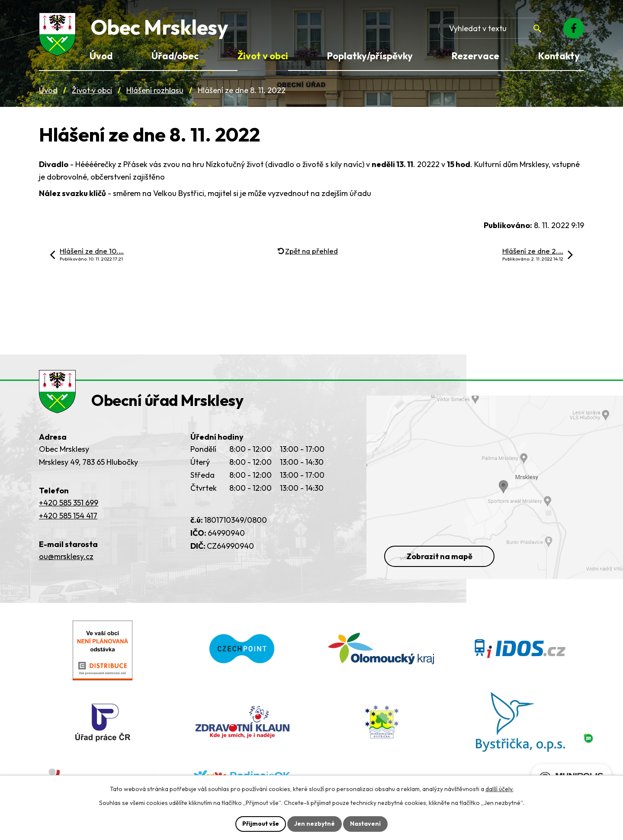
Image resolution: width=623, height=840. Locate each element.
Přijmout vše (261, 824)
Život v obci (92, 90)
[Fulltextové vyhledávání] (494, 28)
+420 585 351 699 (69, 503)
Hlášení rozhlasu (155, 90)
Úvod (48, 90)
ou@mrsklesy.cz (66, 556)
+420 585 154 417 (68, 516)
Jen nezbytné (315, 824)
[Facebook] (574, 28)
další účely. (499, 789)
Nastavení (365, 824)
